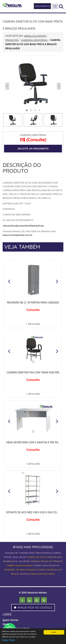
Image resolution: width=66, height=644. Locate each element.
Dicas (6, 624)
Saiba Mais (8, 640)
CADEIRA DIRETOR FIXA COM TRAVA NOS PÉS (33, 373)
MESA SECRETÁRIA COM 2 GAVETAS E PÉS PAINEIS (35, 442)
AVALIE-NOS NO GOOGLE (33, 607)
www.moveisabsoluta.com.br (18, 235)
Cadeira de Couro (37, 557)
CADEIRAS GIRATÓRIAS (33, 135)
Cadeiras (35, 561)
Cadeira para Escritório (19, 565)
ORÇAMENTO (42, 6)
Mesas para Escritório (43, 574)
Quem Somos (10, 620)
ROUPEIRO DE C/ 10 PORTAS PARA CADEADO (33, 303)
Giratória (25, 574)
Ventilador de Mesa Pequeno (20, 570)
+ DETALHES (33, 324)
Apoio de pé (19, 557)
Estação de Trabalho (17, 553)
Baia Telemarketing (40, 553)
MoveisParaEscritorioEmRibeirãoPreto (24, 226)
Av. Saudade (22, 561)
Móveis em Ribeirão (52, 561)
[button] (9, 281)
